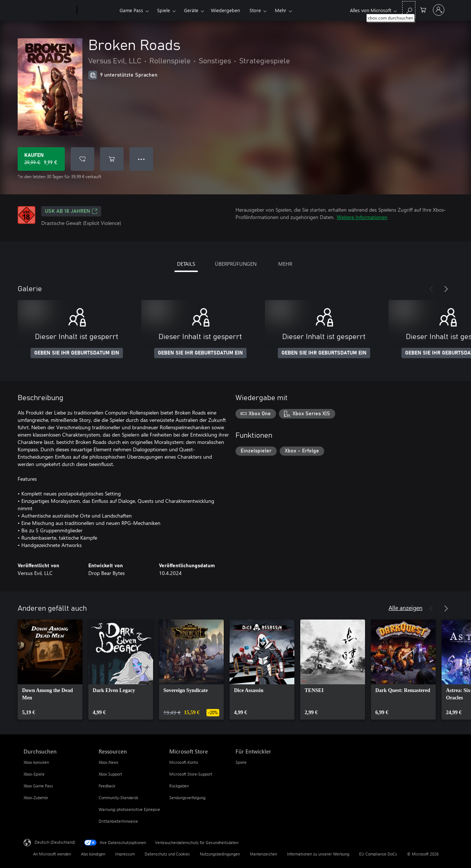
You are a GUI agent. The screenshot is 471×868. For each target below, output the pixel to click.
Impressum (125, 854)
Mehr (281, 10)
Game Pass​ (131, 10)
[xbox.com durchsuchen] (409, 9)
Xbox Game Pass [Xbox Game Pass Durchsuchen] (38, 786)
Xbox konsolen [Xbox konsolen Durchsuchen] (36, 762)
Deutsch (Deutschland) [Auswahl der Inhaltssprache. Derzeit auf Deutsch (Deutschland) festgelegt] (55, 842)
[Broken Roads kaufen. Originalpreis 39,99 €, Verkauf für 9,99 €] (41, 159)
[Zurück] (431, 289)
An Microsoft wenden (52, 854)
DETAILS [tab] (186, 264)
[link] (50, 670)
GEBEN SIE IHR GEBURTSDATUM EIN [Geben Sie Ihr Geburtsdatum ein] (77, 353)
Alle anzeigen (406, 608)
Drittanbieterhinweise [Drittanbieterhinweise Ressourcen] (118, 821)
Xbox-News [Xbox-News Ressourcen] (109, 762)
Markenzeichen (263, 854)
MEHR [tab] (285, 264)
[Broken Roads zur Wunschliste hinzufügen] (82, 159)
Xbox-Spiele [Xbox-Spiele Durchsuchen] (34, 774)
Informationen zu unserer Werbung (318, 854)
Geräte (191, 10)
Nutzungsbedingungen (220, 854)
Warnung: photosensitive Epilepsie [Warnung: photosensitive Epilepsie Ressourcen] (129, 809)
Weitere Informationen (362, 217)
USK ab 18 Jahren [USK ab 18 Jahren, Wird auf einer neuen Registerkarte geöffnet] (71, 211)
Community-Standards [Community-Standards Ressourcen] (118, 798)
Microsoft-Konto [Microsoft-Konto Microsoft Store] (184, 762)
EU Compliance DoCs (378, 854)
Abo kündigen (93, 854)
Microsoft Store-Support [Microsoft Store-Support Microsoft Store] (191, 774)
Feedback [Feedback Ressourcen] (107, 786)
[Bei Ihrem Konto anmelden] (439, 10)
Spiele (164, 10)
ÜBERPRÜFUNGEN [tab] (236, 264)
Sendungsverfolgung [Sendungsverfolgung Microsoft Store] (187, 798)
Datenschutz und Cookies (167, 854)
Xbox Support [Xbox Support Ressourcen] (110, 774)
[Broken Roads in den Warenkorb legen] (112, 159)
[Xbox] (97, 10)
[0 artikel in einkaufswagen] (423, 9)
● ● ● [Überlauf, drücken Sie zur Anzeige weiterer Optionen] (141, 159)
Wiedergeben (225, 10)
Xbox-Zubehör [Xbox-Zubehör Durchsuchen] (36, 798)
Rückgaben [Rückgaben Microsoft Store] (179, 786)
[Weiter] (446, 289)
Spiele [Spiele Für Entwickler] (241, 762)
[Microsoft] (49, 10)
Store (255, 10)
